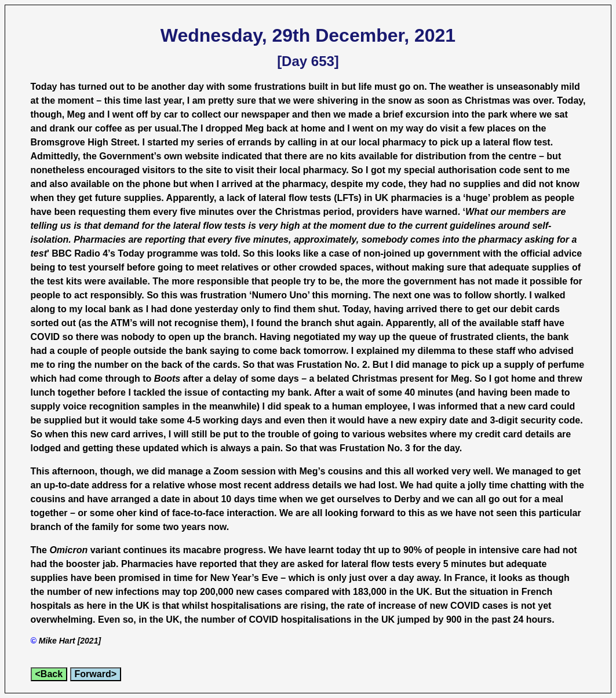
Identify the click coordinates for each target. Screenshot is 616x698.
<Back (49, 674)
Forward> (96, 674)
